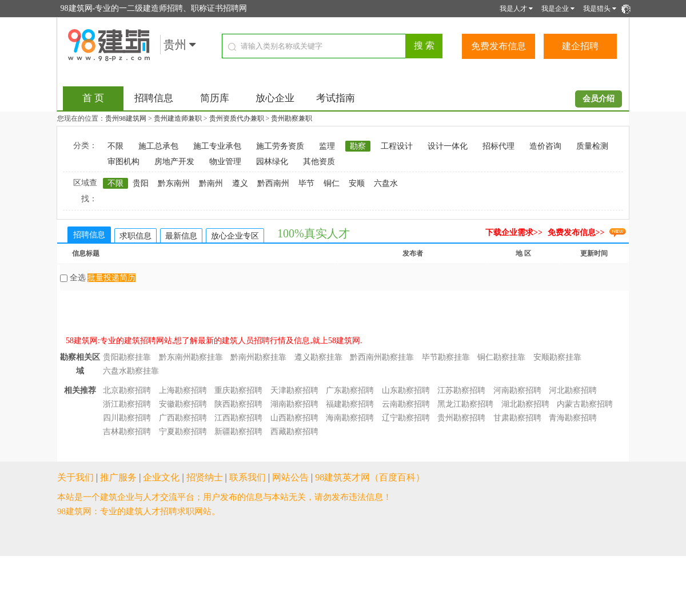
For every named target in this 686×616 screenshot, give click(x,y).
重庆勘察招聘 (238, 390)
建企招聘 (580, 46)
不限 (115, 146)
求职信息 (135, 236)
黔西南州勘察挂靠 (382, 357)
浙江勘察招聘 (127, 404)
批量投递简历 (111, 278)
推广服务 (118, 477)
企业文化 (161, 477)
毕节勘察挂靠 (446, 357)
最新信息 (181, 236)
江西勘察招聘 (238, 418)
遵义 (240, 183)
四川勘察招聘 (127, 418)
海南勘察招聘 (350, 418)
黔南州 (211, 183)
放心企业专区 (235, 236)
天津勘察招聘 (294, 390)
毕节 (306, 183)
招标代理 (498, 146)
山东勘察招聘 (406, 390)
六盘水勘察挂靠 (131, 371)
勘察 (358, 146)
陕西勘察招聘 (238, 404)
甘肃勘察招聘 (517, 418)
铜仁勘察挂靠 (501, 357)
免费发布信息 (498, 46)
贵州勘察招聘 (461, 418)
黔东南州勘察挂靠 (191, 357)
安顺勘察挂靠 (557, 357)
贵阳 (141, 183)
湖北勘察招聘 (525, 404)
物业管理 (225, 162)
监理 (327, 146)
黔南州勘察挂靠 (258, 357)
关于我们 (75, 477)
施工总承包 (158, 146)
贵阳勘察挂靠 (127, 357)
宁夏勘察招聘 (183, 432)
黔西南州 (273, 183)
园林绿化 (272, 162)
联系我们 (248, 477)
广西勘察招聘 (183, 418)
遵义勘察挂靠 (318, 357)
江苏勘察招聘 (461, 390)
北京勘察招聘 (127, 390)
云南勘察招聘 (406, 404)
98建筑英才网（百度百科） (370, 477)
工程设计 (397, 146)
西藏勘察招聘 (294, 432)
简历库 (215, 98)
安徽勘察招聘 (183, 404)
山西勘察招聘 (294, 418)
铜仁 (332, 183)
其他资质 (319, 162)
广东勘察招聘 (350, 390)
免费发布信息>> (576, 233)
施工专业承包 (217, 146)
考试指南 (336, 98)
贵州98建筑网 (126, 118)
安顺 (357, 183)
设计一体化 (448, 146)
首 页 (93, 98)
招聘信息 (154, 98)
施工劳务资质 (280, 146)
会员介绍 (599, 99)
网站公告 (290, 477)
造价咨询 (545, 146)
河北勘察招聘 (573, 390)
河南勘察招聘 (517, 390)
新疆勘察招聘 (238, 432)
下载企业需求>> (514, 233)
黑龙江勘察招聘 (465, 404)
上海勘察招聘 (183, 390)
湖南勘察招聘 (294, 404)
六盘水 (386, 183)
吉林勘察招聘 (127, 432)
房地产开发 (174, 162)
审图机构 (123, 162)
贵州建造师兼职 (178, 118)
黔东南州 (174, 183)
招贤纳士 (205, 477)
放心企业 (275, 98)
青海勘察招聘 (573, 418)
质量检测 (592, 146)
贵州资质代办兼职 (237, 118)
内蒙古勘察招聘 (585, 404)
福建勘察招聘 (350, 404)
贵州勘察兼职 (292, 118)
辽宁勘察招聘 (406, 418)
